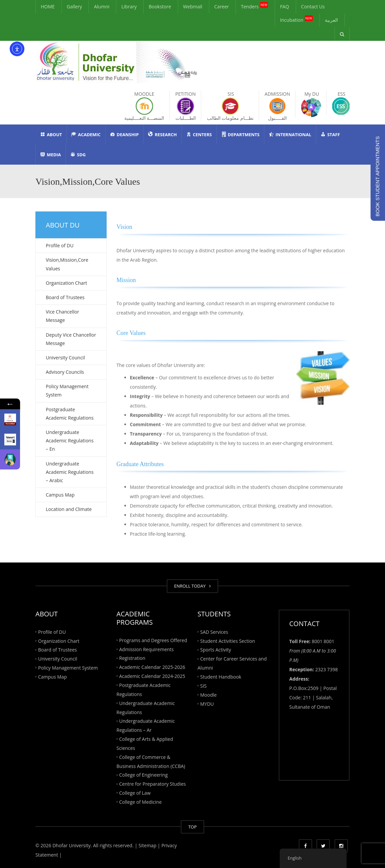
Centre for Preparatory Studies (153, 784)
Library (129, 7)
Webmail (193, 7)
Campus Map (60, 495)
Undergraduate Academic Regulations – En (70, 441)
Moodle (208, 695)
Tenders (254, 6)
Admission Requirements (147, 649)
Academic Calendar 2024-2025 (152, 676)
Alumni (102, 7)
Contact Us (313, 7)
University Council (65, 358)
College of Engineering (144, 775)
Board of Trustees (65, 297)
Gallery (75, 7)
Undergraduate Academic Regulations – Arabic (70, 472)
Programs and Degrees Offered (153, 640)
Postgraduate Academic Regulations (70, 414)
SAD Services (214, 632)
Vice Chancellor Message (62, 316)
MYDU (207, 704)
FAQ (285, 7)
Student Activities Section (228, 641)
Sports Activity (216, 650)
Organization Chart (67, 283)
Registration (132, 658)
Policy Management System (67, 390)
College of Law (135, 793)
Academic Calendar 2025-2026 (152, 667)
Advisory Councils (65, 372)
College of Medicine (141, 802)
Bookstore (160, 7)
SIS (203, 685)
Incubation (296, 19)
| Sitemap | (147, 845)
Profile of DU (60, 245)
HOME (48, 7)
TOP (192, 827)
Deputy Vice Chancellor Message (71, 339)
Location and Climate (69, 509)
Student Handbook (221, 677)
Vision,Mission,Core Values (67, 264)
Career (222, 7)
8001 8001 (323, 641)
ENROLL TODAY (192, 586)
